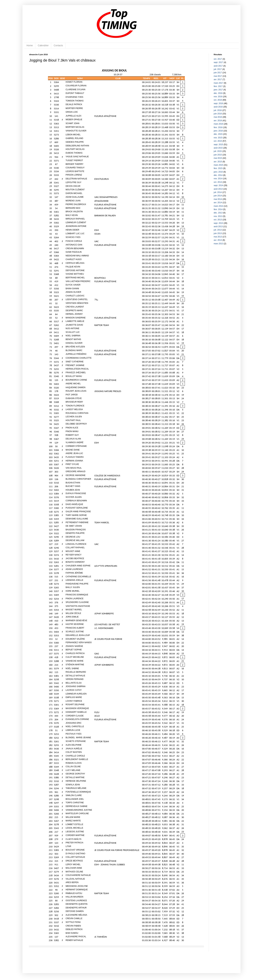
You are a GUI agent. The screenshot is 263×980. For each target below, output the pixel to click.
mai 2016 (218, 117)
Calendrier (43, 45)
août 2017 (218, 66)
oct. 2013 (218, 220)
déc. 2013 (218, 213)
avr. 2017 (218, 79)
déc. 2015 (218, 134)
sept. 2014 (218, 185)
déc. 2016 (218, 93)
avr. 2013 (218, 240)
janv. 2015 (218, 172)
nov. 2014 (218, 179)
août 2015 (218, 148)
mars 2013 (218, 244)
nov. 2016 (218, 97)
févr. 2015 (218, 168)
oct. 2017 (218, 59)
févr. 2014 (218, 209)
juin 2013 (218, 233)
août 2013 (218, 227)
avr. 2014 (218, 203)
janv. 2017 (218, 90)
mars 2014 (218, 206)
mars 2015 (218, 165)
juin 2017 (218, 73)
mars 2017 (218, 83)
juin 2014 (218, 196)
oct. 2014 (218, 182)
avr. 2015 (218, 162)
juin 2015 (218, 155)
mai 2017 (218, 76)
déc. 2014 (218, 175)
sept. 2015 (218, 145)
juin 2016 (218, 114)
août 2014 (218, 189)
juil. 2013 (218, 230)
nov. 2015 (218, 138)
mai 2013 (218, 237)
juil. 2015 (218, 151)
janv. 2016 (218, 131)
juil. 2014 (218, 192)
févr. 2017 (218, 86)
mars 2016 (218, 124)
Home (30, 45)
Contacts (58, 45)
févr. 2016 (218, 127)
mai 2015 (218, 158)
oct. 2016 (218, 100)
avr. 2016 (218, 121)
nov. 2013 (218, 216)
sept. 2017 (218, 62)
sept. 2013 (218, 223)
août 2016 (218, 107)
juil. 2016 (218, 110)
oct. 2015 (218, 141)
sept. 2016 (218, 103)
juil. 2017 (218, 69)
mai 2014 (218, 199)
